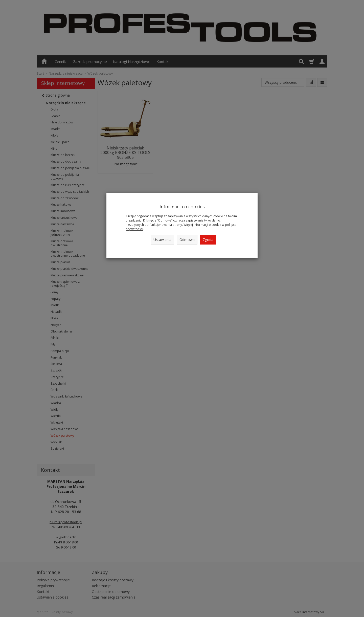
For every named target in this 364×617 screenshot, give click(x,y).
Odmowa (187, 240)
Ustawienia (162, 240)
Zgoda (208, 240)
